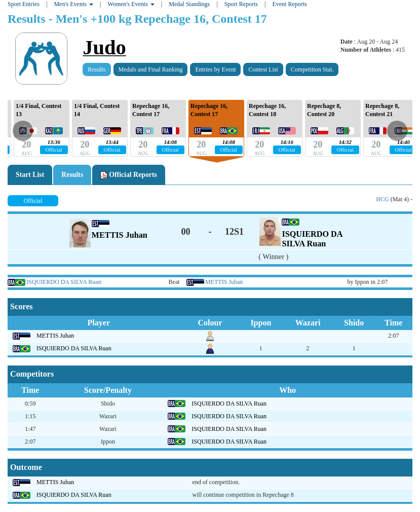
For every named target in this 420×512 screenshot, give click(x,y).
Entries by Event (215, 69)
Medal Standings (189, 4)
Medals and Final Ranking (151, 69)
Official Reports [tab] (129, 175)
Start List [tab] (30, 175)
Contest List (263, 69)
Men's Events (73, 4)
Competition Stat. (312, 69)
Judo (104, 47)
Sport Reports (241, 4)
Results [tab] (72, 175)
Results (97, 69)
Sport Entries (24, 4)
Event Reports (289, 4)
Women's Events (131, 4)
